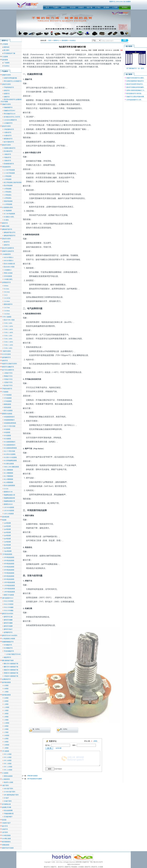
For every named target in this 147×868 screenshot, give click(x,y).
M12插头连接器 (9, 464)
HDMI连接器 (8, 276)
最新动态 (7, 47)
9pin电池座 (7, 548)
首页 (50, 40)
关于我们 (98, 7)
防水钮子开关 (8, 386)
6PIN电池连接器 (9, 570)
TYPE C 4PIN (8, 348)
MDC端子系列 (8, 789)
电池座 (4, 520)
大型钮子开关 (8, 382)
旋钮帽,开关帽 (7, 807)
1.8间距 (6, 714)
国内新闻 (5, 60)
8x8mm (6, 286)
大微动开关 (7, 161)
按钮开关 (7, 90)
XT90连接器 (8, 401)
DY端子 (6, 798)
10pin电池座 (8, 551)
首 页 (47, 7)
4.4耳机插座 (8, 189)
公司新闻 (5, 44)
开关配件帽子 (8, 817)
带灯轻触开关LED (10, 114)
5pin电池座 (7, 535)
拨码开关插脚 (8, 626)
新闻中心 (64, 7)
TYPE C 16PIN (8, 326)
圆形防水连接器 (7, 414)
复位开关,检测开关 (8, 248)
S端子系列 (5, 785)
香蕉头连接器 (8, 776)
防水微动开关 (8, 151)
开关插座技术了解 (9, 53)
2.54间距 (7, 723)
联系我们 (125, 7)
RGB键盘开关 (8, 648)
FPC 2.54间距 (8, 770)
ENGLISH (119, 2)
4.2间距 (6, 739)
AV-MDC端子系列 (10, 792)
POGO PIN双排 (9, 604)
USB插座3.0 (8, 270)
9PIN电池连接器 (9, 579)
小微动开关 (7, 154)
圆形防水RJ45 (8, 504)
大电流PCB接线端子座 (11, 676)
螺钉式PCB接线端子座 (11, 664)
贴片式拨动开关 (9, 142)
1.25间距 (7, 707)
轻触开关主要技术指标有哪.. (135, 97)
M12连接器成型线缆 (10, 448)
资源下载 (89, 7)
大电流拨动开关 (9, 129)
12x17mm (7, 308)
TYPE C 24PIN (8, 329)
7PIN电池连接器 (9, 573)
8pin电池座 (7, 545)
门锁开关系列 (6, 351)
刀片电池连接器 (7, 554)
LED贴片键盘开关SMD (13, 654)
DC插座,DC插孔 (9, 217)
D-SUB (6, 489)
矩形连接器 (7, 407)
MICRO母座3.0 (9, 261)
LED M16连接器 (9, 507)
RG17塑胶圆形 (8, 476)
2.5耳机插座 (8, 176)
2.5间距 (6, 720)
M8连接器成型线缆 (10, 423)
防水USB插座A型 (9, 264)
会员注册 (59, 748)
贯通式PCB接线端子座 (11, 673)
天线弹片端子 (6, 823)
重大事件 (7, 50)
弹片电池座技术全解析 (35, 779)
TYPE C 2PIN (8, 336)
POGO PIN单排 (9, 601)
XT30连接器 (8, 395)
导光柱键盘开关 (9, 651)
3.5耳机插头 (8, 195)
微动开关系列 (6, 145)
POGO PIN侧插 (9, 607)
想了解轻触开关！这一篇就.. (136, 68)
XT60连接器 (8, 398)
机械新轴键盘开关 (8, 642)
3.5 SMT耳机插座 (9, 173)
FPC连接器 (5, 751)
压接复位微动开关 (10, 148)
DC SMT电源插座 (9, 214)
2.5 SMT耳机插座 (9, 170)
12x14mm (7, 301)
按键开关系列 (6, 75)
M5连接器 (7, 429)
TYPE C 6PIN (8, 323)
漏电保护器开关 (7, 229)
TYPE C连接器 (7, 317)
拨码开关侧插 (8, 623)
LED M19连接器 (9, 510)
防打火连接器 (8, 411)
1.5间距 (6, 710)
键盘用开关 (7, 657)
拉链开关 (5, 829)
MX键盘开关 (8, 645)
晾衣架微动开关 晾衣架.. (134, 93)
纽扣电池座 (6, 517)
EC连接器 (5, 773)
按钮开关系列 (6, 84)
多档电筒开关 (6, 282)
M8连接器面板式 (9, 420)
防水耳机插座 (8, 186)
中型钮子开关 (8, 379)
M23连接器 (7, 439)
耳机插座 (74, 867)
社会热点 (7, 66)
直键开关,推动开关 (8, 251)
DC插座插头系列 (7, 207)
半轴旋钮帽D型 (9, 814)
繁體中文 (112, 2)
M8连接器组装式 (9, 417)
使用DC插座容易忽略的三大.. (136, 90)
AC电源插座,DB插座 (9, 639)
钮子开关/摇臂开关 (8, 370)
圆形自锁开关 (8, 304)
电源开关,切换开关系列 (9, 364)
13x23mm (7, 314)
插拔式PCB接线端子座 (11, 670)
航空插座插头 (6, 842)
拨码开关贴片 (8, 629)
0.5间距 (6, 685)
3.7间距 (6, 732)
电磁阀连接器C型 (9, 501)
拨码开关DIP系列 (8, 614)
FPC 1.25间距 (8, 767)
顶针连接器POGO (8, 598)
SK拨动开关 (8, 136)
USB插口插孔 (8, 279)
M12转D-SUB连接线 (10, 457)
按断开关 (7, 97)
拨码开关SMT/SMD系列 (10, 635)
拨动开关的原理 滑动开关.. (135, 84)
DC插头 (6, 220)
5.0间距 (6, 742)
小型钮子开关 (8, 373)
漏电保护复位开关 (10, 232)
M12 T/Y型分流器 (9, 451)
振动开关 (7, 242)
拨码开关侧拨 (8, 620)
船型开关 (5, 223)
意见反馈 (73, 7)
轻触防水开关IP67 (10, 111)
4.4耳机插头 (8, 198)
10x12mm (7, 292)
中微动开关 (7, 157)
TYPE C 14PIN (8, 333)
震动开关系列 (6, 239)
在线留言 (81, 7)
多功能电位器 (6, 804)
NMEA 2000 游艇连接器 (11, 467)
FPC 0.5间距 (8, 757)
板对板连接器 (6, 682)
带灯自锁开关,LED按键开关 (13, 81)
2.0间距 (6, 717)
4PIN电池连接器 (9, 564)
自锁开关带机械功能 (10, 78)
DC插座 (101, 867)
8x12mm (6, 289)
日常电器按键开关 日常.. (134, 100)
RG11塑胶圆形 (8, 470)
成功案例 (106, 7)
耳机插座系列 (6, 167)
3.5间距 (6, 729)
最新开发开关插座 (8, 848)
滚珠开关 (7, 245)
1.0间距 (6, 748)
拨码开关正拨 (8, 617)
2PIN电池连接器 (9, 557)
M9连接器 (7, 432)
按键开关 (68, 867)
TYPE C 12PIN (8, 345)
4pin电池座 (7, 532)
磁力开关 (5, 826)
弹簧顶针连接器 (33, 776)
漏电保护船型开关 (10, 236)
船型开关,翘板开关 (8, 367)
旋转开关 (5, 361)
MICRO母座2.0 (9, 257)
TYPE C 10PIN (8, 342)
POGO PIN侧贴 (9, 610)
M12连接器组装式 (10, 445)
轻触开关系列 (6, 104)
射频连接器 (6, 845)
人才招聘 (115, 7)
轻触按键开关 (8, 107)
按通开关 (7, 94)
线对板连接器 (6, 695)
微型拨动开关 (8, 139)
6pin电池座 (7, 539)
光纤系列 (5, 832)
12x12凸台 (7, 298)
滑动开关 (94, 867)
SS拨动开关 (8, 132)
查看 (95, 741)
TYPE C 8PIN (8, 339)
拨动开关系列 (6, 126)
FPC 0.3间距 (8, 754)
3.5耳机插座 (8, 179)
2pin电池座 (7, 526)
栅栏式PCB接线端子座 (11, 667)
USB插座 (81, 867)
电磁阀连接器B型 (9, 498)
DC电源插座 (8, 211)
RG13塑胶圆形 (8, 473)
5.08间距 (7, 745)
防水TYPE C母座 (9, 320)
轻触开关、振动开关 (57, 867)
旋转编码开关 (6, 357)
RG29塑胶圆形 (8, 482)
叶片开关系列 (6, 354)
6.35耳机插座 (8, 204)
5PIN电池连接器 (9, 567)
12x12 (6, 295)
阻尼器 (4, 820)
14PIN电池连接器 (9, 592)
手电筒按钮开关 (9, 87)
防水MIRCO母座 (9, 267)
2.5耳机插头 (8, 192)
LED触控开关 (8, 123)
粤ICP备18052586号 (96, 862)
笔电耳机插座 (8, 201)
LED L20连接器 (9, 514)
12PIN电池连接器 (9, 589)
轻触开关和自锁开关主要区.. (135, 78)
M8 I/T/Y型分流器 (10, 426)
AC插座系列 (6, 779)
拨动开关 (47, 867)
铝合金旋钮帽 (8, 810)
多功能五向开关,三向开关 (12, 117)
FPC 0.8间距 (8, 760)
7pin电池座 (7, 542)
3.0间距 (6, 726)
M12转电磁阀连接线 (10, 460)
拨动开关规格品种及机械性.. (135, 87)
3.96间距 (7, 735)
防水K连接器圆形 (9, 485)
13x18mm (7, 311)
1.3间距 (6, 692)
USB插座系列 (6, 254)
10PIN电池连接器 (9, 582)
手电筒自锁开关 (7, 389)
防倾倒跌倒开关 (9, 164)
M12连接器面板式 (10, 442)
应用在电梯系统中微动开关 (135, 81)
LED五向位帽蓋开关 (10, 120)
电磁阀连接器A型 (9, 495)
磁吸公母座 (6, 226)
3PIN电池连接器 (9, 560)
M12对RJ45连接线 (10, 454)
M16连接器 (7, 436)
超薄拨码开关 (8, 632)
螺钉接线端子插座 (8, 660)
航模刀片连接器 (9, 595)
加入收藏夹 (127, 2)
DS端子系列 (8, 801)
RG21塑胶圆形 (8, 479)
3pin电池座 (7, 529)
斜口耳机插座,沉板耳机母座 (13, 182)
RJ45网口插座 (6, 839)
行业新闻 (5, 57)
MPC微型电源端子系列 (11, 795)
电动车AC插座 (8, 782)
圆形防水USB (8, 492)
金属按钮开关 (6, 679)
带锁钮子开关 (8, 376)
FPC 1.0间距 (8, 764)
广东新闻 (7, 63)
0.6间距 (6, 698)
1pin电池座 (7, 523)
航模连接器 (7, 404)
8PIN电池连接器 (9, 576)
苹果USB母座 (8, 273)
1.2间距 (6, 704)
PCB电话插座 (6, 835)
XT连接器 (5, 392)
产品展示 (56, 7)
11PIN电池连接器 (9, 585)
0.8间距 (6, 689)
